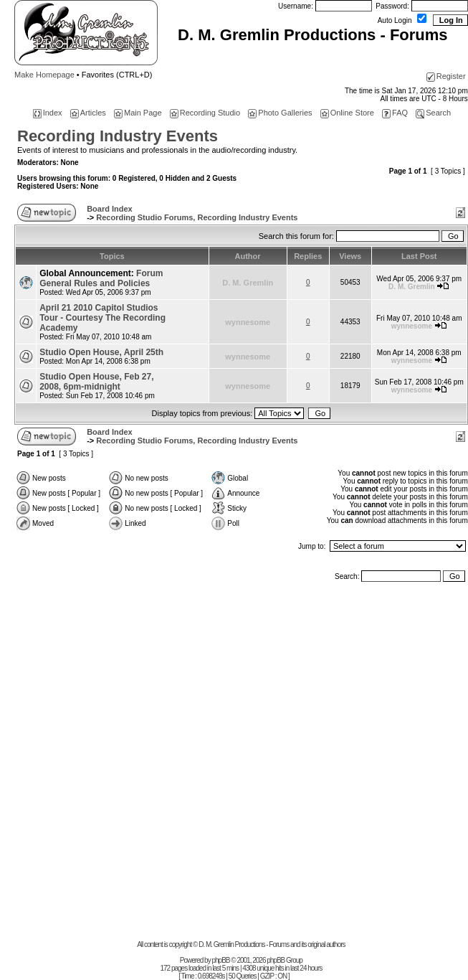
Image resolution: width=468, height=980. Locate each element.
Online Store (347, 113)
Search (433, 113)
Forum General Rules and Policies (101, 278)
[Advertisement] (165, 764)
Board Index (110, 209)
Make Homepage (44, 75)
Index (48, 113)
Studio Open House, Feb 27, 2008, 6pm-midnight (96, 382)
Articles (88, 113)
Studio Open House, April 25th (101, 352)
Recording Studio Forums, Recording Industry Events (197, 217)
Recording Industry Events (118, 136)
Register (446, 76)
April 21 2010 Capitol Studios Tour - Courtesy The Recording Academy (102, 318)
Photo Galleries (280, 113)
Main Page (138, 113)
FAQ (395, 113)
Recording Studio (205, 113)
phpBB (220, 960)
